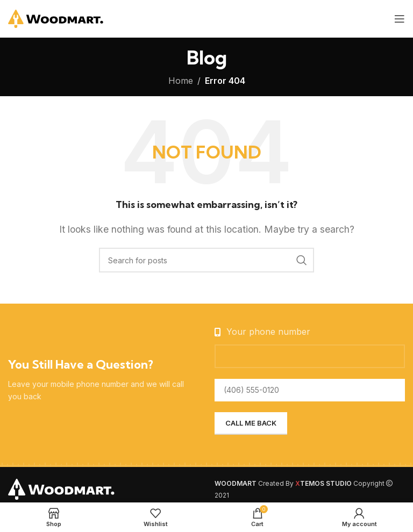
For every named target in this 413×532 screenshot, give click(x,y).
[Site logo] (56, 18)
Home (181, 81)
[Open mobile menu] (400, 19)
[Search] (206, 260)
